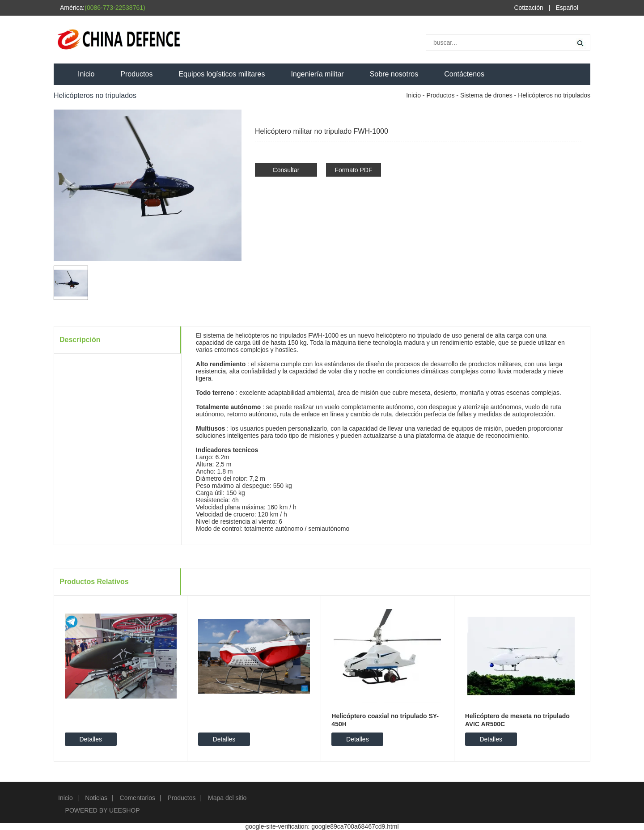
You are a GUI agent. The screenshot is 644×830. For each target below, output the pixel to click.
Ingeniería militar (317, 74)
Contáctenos (464, 74)
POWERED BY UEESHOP (103, 810)
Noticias (96, 798)
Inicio (86, 74)
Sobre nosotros (394, 74)
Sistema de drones (486, 95)
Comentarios (138, 798)
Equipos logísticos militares (222, 74)
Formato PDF (353, 170)
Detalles (91, 739)
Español (567, 8)
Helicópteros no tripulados (554, 95)
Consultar (286, 170)
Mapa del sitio (227, 798)
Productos (136, 74)
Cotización (528, 8)
